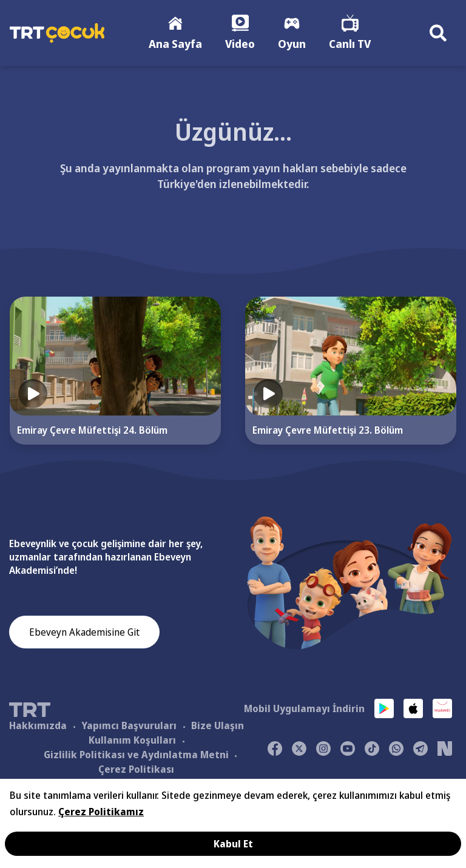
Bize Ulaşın (218, 725)
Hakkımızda (38, 725)
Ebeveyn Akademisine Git (84, 632)
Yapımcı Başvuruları (129, 725)
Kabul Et (233, 844)
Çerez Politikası (136, 769)
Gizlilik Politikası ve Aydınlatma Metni (136, 755)
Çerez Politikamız (101, 812)
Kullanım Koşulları (132, 740)
